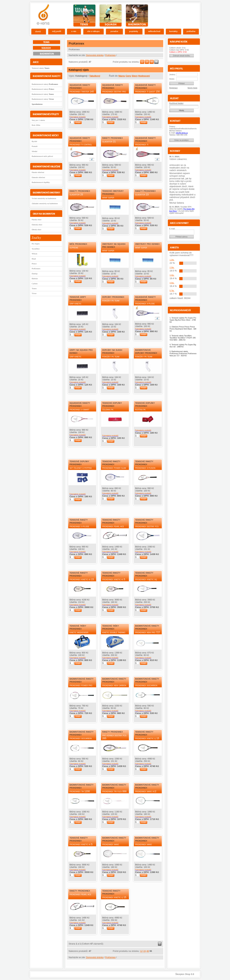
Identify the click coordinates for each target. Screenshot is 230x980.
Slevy (135, 76)
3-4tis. (172, 275)
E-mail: (172, 229)
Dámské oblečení (38, 177)
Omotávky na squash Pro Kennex (114, 245)
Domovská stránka (95, 55)
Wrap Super (108, 197)
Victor (34, 293)
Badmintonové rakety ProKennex (147, 627)
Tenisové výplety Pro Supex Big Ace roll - (183, 346)
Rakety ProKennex (113, 138)
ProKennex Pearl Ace (113, 526)
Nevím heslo (193, 88)
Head (34, 259)
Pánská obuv (37, 220)
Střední (34, 151)
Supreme (74, 247)
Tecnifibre (36, 249)
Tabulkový (95, 76)
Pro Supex (36, 244)
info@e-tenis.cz (182, 133)
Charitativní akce (182, 15)
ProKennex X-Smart (79, 409)
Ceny (128, 76)
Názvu (122, 76)
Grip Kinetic (76, 303)
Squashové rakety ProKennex (80, 86)
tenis (84, 16)
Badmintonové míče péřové (42, 156)
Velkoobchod (154, 31)
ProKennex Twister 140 (82, 91)
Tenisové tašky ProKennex (78, 627)
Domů (39, 31)
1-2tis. (172, 260)
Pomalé (35, 146)
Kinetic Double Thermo (114, 632)
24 (147, 62)
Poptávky (134, 31)
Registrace (174, 88)
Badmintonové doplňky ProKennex (146, 351)
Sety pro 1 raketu (38, 120)
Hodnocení (144, 76)
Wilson (34, 254)
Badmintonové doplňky (41, 182)
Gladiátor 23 (142, 194)
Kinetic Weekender (79, 632)
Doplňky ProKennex (113, 297)
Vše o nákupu (93, 31)
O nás (74, 31)
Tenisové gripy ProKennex (78, 298)
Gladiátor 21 (109, 141)
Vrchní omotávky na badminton (44, 198)
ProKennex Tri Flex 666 (114, 791)
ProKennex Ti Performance (142, 146)
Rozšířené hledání (176, 103)
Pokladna (191, 31)
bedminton (137, 16)
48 (152, 62)
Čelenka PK (108, 409)
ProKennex (110, 55)
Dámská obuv (37, 225)
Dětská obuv (36, 229)
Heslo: (172, 79)
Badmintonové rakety (45, 84)
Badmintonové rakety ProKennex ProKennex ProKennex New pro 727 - (183, 354)
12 (142, 62)
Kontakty (174, 31)
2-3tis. (172, 268)
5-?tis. (172, 291)
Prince (34, 264)
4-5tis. (172, 283)
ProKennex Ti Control (81, 144)
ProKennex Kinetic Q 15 (147, 738)
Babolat (35, 278)
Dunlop (35, 274)
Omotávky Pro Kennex (147, 244)
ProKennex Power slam (114, 468)
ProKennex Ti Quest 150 (148, 91)
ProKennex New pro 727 (148, 632)
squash (111, 16)
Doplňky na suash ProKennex (112, 351)
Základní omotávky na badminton (45, 203)
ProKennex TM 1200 (80, 791)
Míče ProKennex (78, 244)
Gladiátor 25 (76, 194)
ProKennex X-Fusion (145, 468)
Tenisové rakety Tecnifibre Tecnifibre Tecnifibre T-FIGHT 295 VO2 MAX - (183, 338)
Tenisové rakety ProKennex (111, 463)
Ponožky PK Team (111, 300)
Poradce (114, 31)
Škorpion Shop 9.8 (185, 974)
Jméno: (172, 75)
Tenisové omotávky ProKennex (113, 192)
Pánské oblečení (38, 172)
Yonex (34, 288)
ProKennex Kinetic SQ (146, 579)
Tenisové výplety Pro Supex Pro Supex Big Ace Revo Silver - (183, 320)
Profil (56, 31)
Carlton (35, 284)
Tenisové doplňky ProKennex (112, 404)
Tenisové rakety (40, 68)
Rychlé (34, 141)
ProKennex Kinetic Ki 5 (114, 579)
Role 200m (36, 125)
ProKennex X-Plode (145, 303)
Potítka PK (140, 409)
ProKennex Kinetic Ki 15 (82, 579)
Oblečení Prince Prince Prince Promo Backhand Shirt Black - (183, 329)
